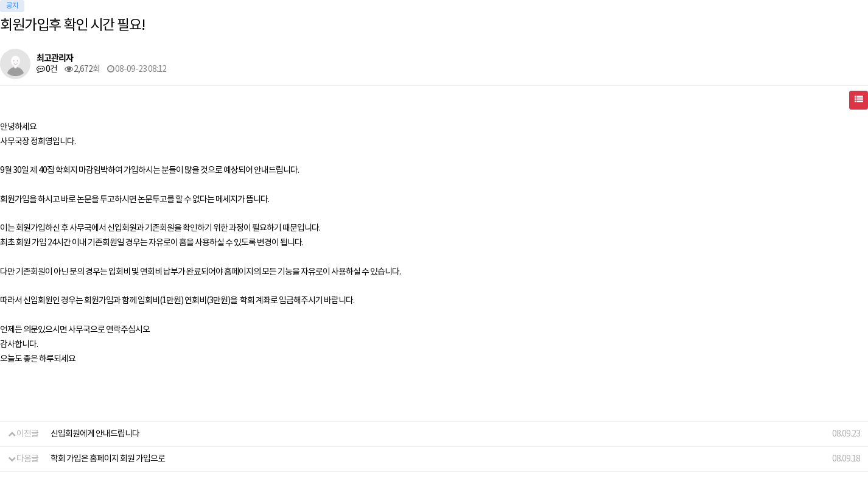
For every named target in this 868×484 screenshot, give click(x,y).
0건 (47, 69)
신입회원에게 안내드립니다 (95, 434)
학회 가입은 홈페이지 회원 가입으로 (108, 459)
